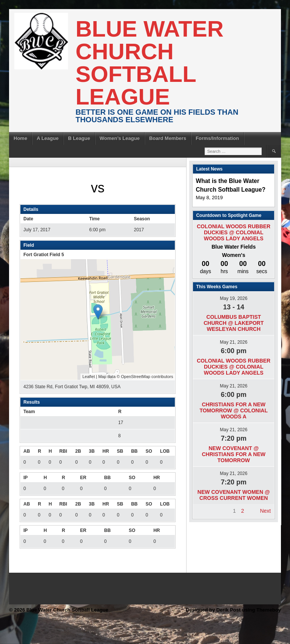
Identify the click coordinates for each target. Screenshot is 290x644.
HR (106, 451)
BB (134, 451)
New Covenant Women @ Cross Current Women (234, 495)
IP (25, 478)
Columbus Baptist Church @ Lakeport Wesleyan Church (234, 323)
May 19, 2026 (234, 298)
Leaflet (89, 377)
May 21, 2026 (234, 342)
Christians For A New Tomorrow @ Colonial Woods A (234, 410)
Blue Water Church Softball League (150, 63)
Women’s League (120, 138)
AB (27, 451)
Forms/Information (217, 138)
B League (79, 138)
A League (48, 138)
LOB (165, 451)
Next (265, 511)
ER (83, 478)
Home (20, 138)
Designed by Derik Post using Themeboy (233, 610)
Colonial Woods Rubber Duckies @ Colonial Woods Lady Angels (234, 232)
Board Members (168, 138)
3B (92, 451)
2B (78, 451)
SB (120, 451)
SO (149, 451)
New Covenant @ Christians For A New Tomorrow (234, 454)
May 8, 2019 (209, 198)
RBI (63, 451)
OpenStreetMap (136, 377)
